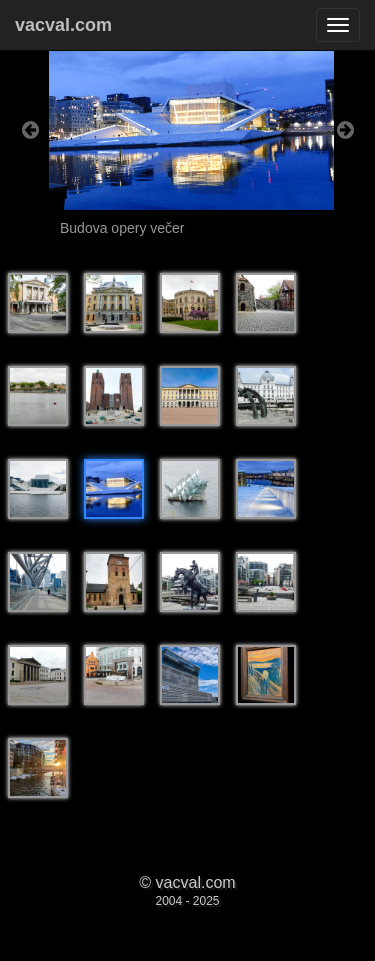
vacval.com (63, 25)
